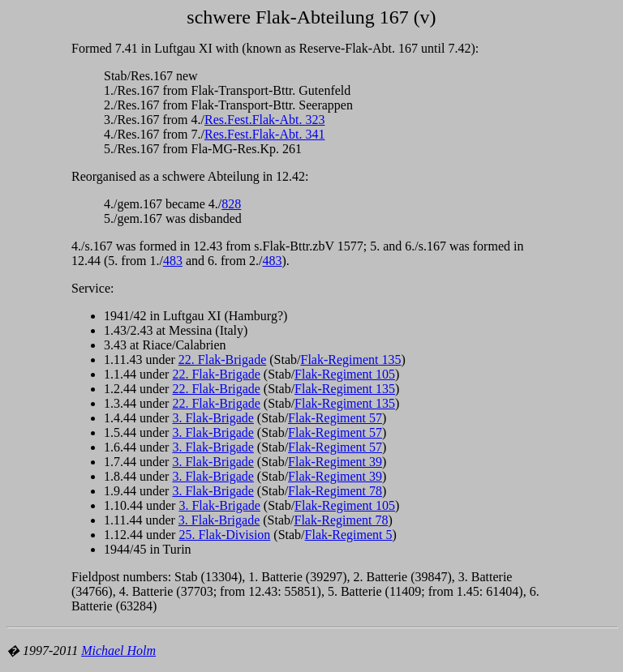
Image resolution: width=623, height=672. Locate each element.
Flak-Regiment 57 (335, 418)
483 (173, 261)
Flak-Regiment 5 (349, 535)
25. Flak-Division (224, 535)
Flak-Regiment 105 (345, 374)
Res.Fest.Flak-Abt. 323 (264, 120)
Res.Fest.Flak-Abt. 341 (264, 134)
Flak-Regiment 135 (350, 360)
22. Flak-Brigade (222, 360)
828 (231, 204)
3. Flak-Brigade (213, 418)
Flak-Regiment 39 (335, 462)
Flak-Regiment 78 (335, 491)
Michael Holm (118, 651)
